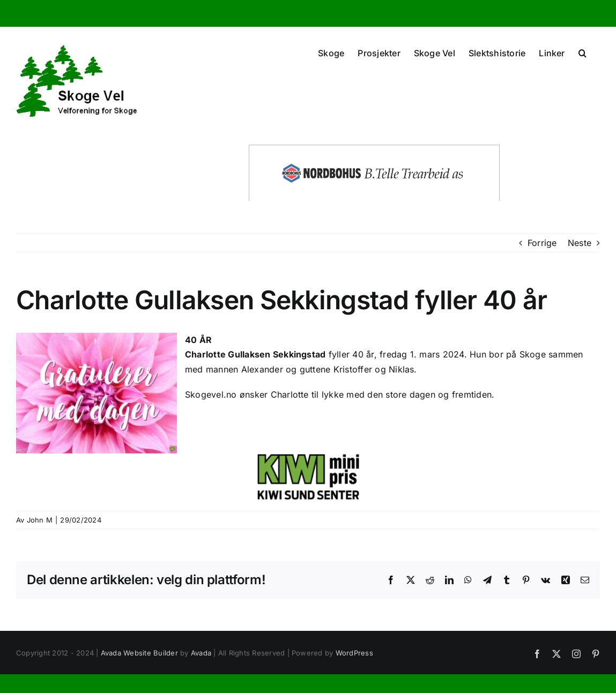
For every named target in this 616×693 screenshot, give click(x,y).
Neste (580, 243)
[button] (582, 52)
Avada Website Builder (139, 653)
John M (40, 520)
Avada (201, 653)
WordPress (354, 653)
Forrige (542, 243)
